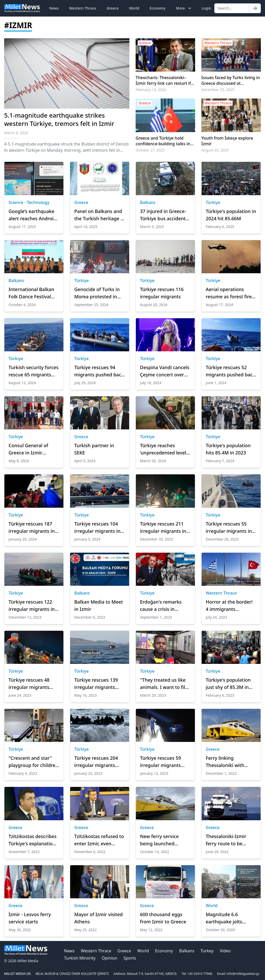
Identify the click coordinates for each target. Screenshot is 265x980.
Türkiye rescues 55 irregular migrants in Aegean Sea (229, 528)
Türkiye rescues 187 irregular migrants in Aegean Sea (32, 528)
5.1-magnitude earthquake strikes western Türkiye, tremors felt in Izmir (59, 119)
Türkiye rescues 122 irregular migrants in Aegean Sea (32, 606)
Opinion (109, 958)
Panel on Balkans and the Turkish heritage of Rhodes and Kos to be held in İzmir (100, 215)
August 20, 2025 (215, 150)
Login (206, 8)
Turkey (207, 951)
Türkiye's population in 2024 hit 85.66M (231, 215)
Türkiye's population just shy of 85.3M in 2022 (228, 684)
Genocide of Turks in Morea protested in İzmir (97, 293)
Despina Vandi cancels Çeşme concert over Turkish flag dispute (165, 371)
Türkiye (213, 202)
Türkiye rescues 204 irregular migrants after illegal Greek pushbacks (96, 762)
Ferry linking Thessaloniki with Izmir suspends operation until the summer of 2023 (227, 762)
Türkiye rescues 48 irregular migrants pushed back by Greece (29, 684)
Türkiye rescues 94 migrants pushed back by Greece (99, 371)
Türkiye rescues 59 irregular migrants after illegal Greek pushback (160, 762)
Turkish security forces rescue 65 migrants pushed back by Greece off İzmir (34, 371)
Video (225, 951)
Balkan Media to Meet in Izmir (99, 605)
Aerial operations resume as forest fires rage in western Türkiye (230, 293)
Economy (157, 8)
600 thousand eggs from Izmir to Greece (163, 918)
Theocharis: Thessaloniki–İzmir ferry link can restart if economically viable (163, 80)
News (54, 8)
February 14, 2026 (151, 90)
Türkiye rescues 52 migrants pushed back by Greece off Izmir (230, 371)
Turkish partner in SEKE (94, 449)
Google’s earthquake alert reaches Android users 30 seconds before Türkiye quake (32, 215)
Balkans (148, 202)
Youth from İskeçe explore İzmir (227, 141)
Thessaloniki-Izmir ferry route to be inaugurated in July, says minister (227, 840)
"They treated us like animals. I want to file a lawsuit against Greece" (164, 684)
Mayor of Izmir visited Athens (98, 918)
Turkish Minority (80, 958)
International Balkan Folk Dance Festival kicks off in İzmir (31, 293)
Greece (113, 8)
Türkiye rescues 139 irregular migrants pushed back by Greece (96, 684)
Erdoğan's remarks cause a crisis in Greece (161, 606)
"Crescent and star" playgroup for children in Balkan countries (33, 762)
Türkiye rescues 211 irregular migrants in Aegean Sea (163, 528)
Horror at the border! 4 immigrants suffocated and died (229, 606)
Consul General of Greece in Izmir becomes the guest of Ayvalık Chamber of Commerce (33, 449)
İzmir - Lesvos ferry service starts (30, 918)
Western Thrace (83, 8)
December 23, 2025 (218, 90)
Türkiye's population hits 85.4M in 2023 (228, 449)
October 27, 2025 (150, 150)
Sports (130, 958)
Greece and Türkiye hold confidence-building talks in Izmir (163, 141)
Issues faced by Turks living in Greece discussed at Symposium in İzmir (231, 80)
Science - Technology (29, 202)
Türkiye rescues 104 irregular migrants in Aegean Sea (97, 528)
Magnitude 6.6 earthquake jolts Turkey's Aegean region (224, 918)
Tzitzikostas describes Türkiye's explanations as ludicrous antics (33, 840)
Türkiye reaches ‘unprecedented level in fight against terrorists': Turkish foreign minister (163, 449)
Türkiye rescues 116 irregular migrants (162, 293)
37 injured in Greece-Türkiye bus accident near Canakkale (163, 215)
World (134, 8)
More (184, 8)
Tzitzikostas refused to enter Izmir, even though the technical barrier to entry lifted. (99, 840)
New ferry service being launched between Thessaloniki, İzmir (165, 840)
